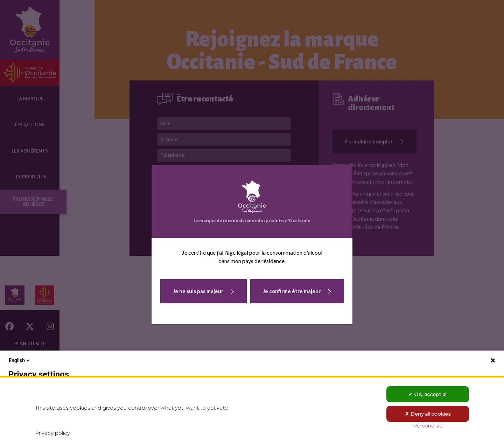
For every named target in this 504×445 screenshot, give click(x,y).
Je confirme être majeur (292, 291)
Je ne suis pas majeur (198, 291)
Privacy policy (52, 433)
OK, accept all (428, 394)
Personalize (428, 426)
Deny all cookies (428, 414)
